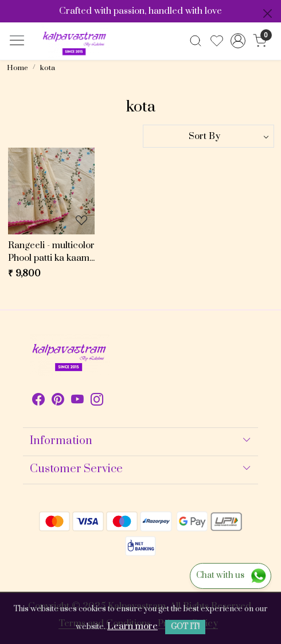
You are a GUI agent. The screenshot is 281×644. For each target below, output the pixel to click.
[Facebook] (38, 402)
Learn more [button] (132, 626)
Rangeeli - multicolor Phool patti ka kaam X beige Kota (51, 252)
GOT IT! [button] (185, 627)
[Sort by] (208, 136)
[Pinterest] (58, 402)
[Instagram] (97, 402)
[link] (196, 41)
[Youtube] (77, 402)
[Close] (268, 14)
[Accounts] (238, 41)
